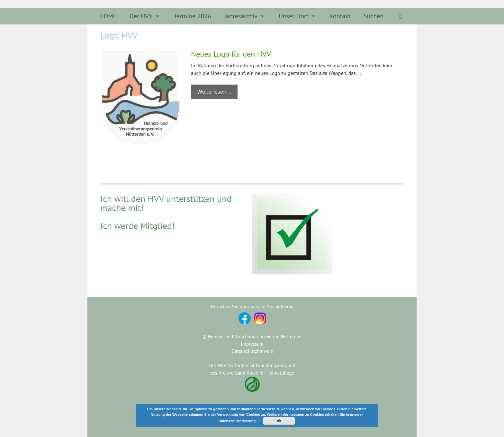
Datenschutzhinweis (252, 351)
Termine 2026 (192, 16)
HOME (108, 16)
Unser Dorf (301, 16)
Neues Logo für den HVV (231, 54)
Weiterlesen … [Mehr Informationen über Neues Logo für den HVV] (214, 92)
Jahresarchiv (248, 16)
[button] (401, 16)
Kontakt (340, 16)
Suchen (373, 16)
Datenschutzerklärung (237, 421)
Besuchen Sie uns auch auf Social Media (252, 307)
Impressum (252, 344)
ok (279, 421)
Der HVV (148, 16)
